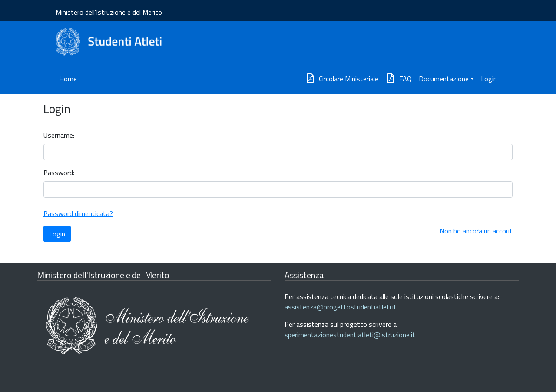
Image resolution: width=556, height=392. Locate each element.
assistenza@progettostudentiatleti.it (341, 307)
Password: (59, 173)
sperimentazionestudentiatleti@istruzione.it (350, 335)
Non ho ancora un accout (476, 231)
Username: (59, 135)
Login (489, 79)
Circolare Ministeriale (342, 79)
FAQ (399, 79)
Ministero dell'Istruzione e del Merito (109, 12)
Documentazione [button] (444, 79)
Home (68, 79)
